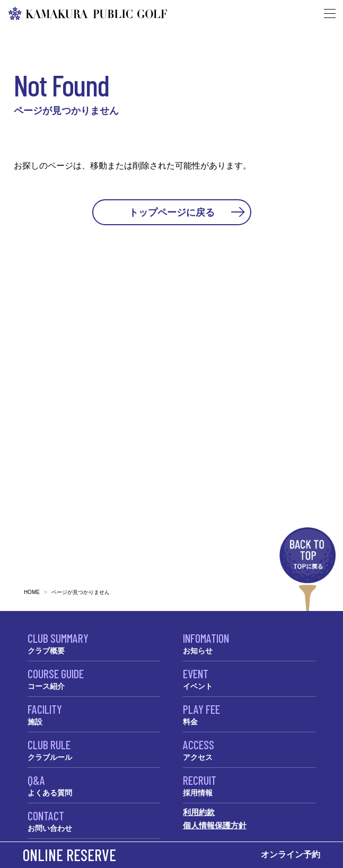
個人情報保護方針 (215, 825)
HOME (32, 592)
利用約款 (199, 812)
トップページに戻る (172, 212)
